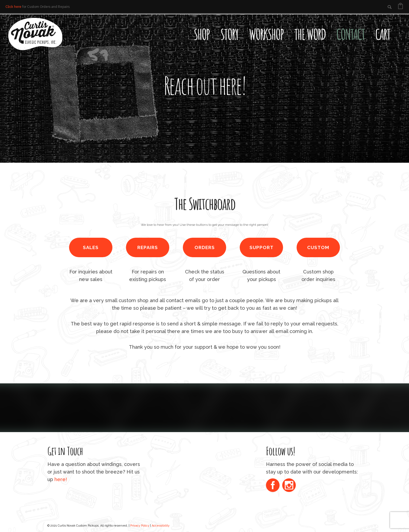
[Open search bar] (401, 23)
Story (229, 34)
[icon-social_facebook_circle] (274, 486)
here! (61, 479)
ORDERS (205, 247)
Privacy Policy (140, 526)
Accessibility (161, 526)
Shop (202, 34)
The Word (310, 34)
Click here (13, 7)
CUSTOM (318, 247)
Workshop (266, 34)
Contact (350, 34)
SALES (91, 247)
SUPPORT (262, 247)
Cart (383, 34)
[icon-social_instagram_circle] (289, 486)
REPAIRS (148, 247)
